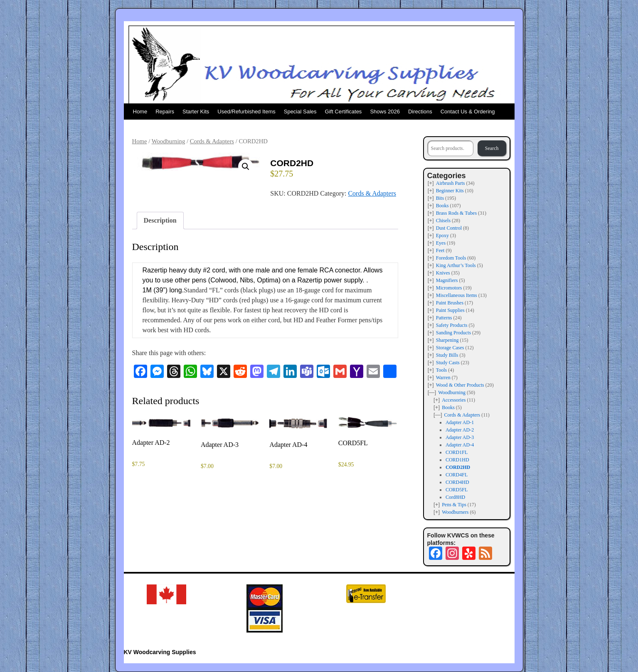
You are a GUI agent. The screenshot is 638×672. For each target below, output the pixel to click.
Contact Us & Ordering (468, 112)
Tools (442, 370)
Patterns (444, 318)
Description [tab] (160, 220)
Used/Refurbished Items (246, 112)
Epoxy (442, 235)
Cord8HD (455, 497)
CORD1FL (457, 452)
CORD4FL (457, 475)
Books (442, 206)
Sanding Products (453, 333)
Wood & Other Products (460, 385)
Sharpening (447, 340)
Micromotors (449, 288)
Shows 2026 (385, 112)
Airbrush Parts (451, 183)
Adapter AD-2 (460, 430)
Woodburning (169, 141)
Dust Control (449, 228)
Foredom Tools (451, 258)
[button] (246, 167)
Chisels (443, 221)
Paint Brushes (450, 303)
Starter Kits (196, 112)
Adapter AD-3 (460, 437)
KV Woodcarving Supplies (160, 652)
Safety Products (452, 325)
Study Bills (447, 355)
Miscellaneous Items (457, 295)
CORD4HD (457, 482)
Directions (420, 112)
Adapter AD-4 (460, 445)
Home (140, 112)
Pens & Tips (454, 505)
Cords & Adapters (212, 141)
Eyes (441, 243)
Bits (440, 198)
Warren (443, 378)
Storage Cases (450, 348)
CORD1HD (457, 460)
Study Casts (448, 363)
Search (492, 148)
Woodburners (455, 512)
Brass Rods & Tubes (456, 213)
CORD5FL (457, 490)
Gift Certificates (344, 112)
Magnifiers (447, 280)
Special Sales (300, 112)
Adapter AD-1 (460, 422)
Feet (440, 250)
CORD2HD (458, 467)
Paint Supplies (450, 310)
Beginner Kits (450, 191)
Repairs (165, 112)
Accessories (454, 400)
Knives (443, 273)
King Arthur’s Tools (456, 265)
